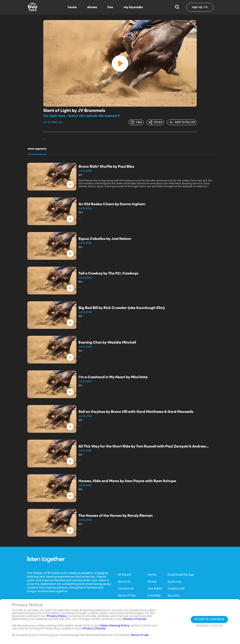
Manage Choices (209, 626)
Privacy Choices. (135, 619)
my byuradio (133, 7)
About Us (124, 581)
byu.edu (174, 595)
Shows (152, 581)
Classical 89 (176, 588)
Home (152, 575)
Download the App (181, 575)
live (110, 7)
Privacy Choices (94, 629)
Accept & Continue (209, 619)
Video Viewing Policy (114, 626)
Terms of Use (127, 595)
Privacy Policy (57, 616)
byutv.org (174, 581)
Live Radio (155, 588)
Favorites (154, 595)
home (72, 7)
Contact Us (126, 588)
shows (92, 7)
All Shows (124, 575)
